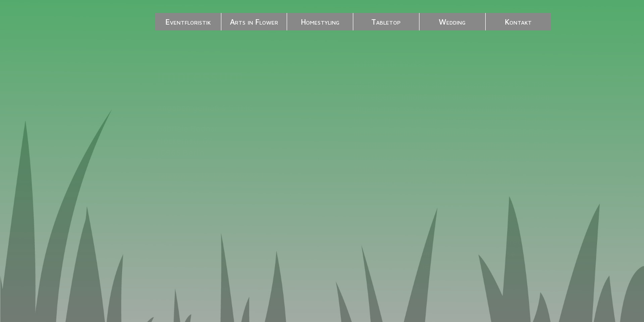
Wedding (452, 22)
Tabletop (386, 22)
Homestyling (320, 22)
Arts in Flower (254, 22)
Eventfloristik (188, 22)
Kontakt (518, 22)
